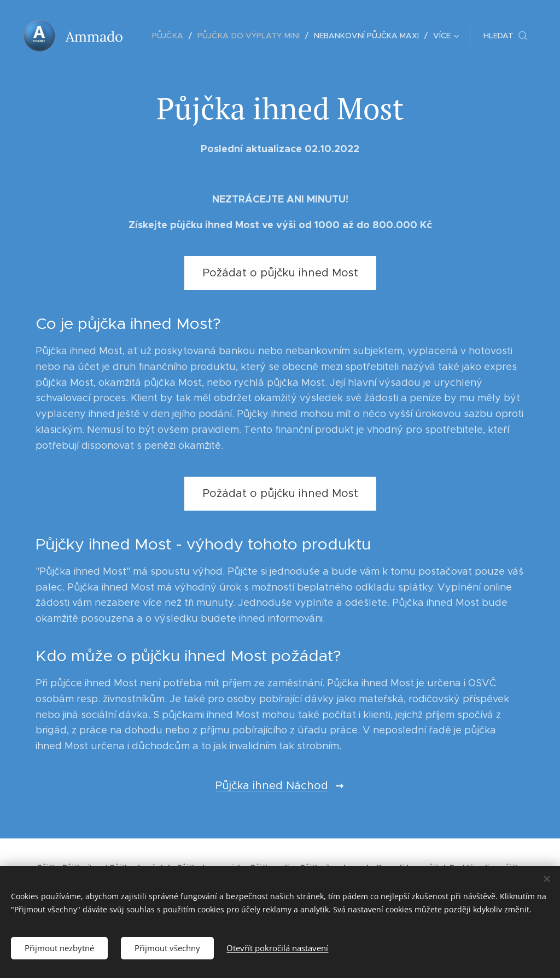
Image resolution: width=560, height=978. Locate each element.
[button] (505, 36)
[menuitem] (173, 36)
